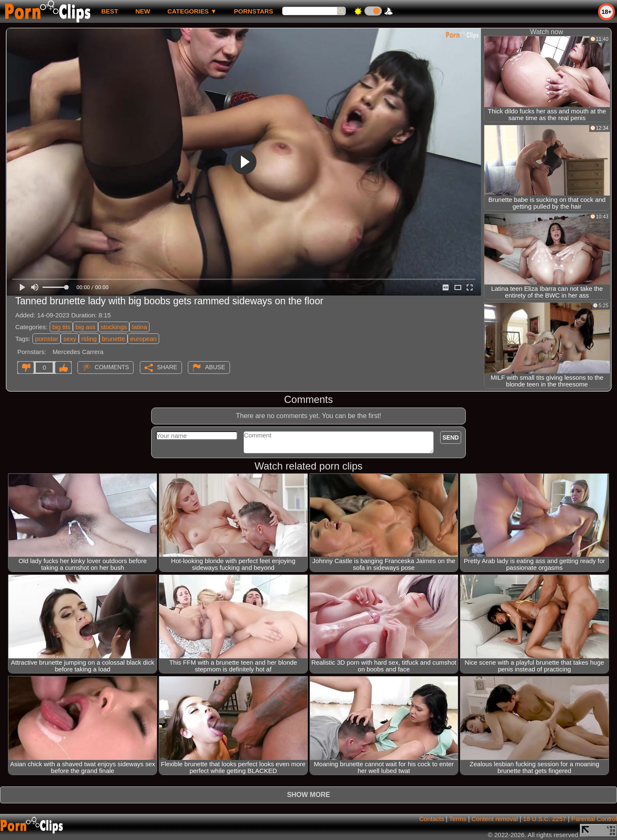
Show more (308, 795)
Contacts (431, 819)
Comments (112, 367)
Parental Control (594, 819)
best (110, 11)
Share (167, 367)
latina (139, 327)
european (143, 339)
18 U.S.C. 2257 (545, 819)
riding (89, 339)
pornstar (47, 339)
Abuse (215, 367)
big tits (61, 327)
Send (451, 437)
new (143, 11)
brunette (114, 339)
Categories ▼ (192, 11)
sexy (70, 339)
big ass (85, 327)
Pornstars (254, 11)
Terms (458, 819)
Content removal (495, 819)
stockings (114, 327)
